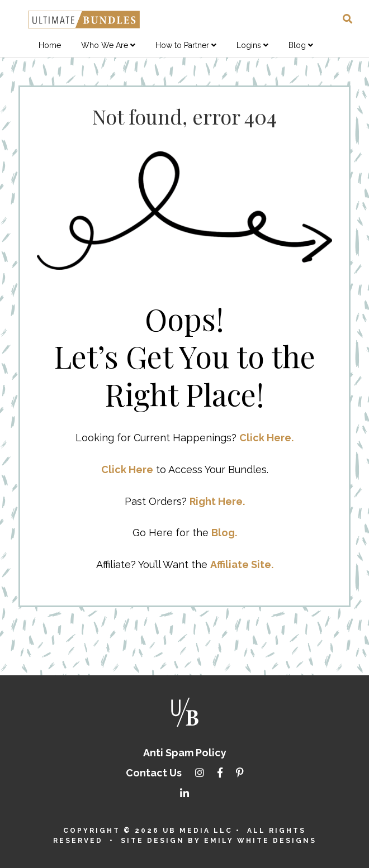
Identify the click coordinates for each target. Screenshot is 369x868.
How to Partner (182, 45)
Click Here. (266, 438)
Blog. (224, 533)
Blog (297, 45)
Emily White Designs (260, 841)
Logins (249, 45)
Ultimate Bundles (84, 20)
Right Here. (217, 501)
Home (50, 45)
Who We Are (105, 45)
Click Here (127, 469)
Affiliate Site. (242, 564)
